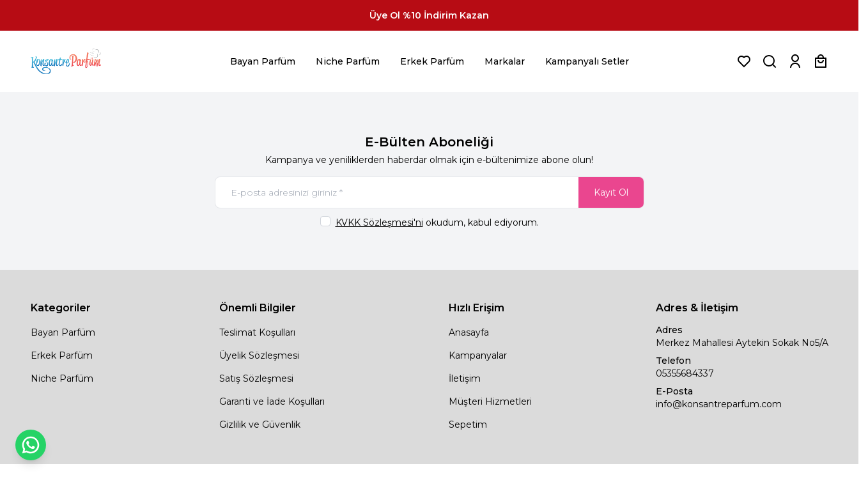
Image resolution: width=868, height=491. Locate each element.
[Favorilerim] (744, 61)
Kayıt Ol (611, 192)
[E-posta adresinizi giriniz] (430, 192)
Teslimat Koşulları (257, 332)
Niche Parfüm (348, 61)
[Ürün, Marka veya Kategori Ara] (770, 61)
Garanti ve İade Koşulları (272, 401)
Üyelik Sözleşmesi (259, 355)
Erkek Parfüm (432, 61)
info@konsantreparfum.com (719, 404)
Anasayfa (469, 332)
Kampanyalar (478, 355)
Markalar (505, 61)
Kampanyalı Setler (587, 61)
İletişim (465, 378)
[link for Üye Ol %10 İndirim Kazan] (429, 15)
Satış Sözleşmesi (256, 378)
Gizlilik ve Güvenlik (260, 425)
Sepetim (468, 425)
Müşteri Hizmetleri (490, 401)
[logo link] (82, 61)
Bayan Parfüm (263, 61)
